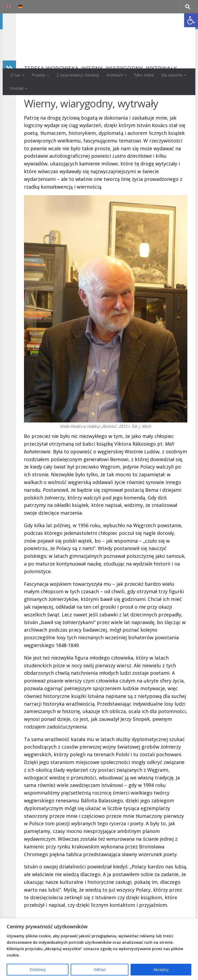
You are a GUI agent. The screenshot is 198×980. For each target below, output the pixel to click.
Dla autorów (172, 75)
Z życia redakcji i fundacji (78, 75)
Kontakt (17, 88)
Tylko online (144, 75)
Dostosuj (38, 969)
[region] (99, 949)
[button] (191, 20)
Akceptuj (161, 969)
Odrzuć (100, 969)
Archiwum (115, 75)
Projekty (39, 75)
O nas (15, 75)
